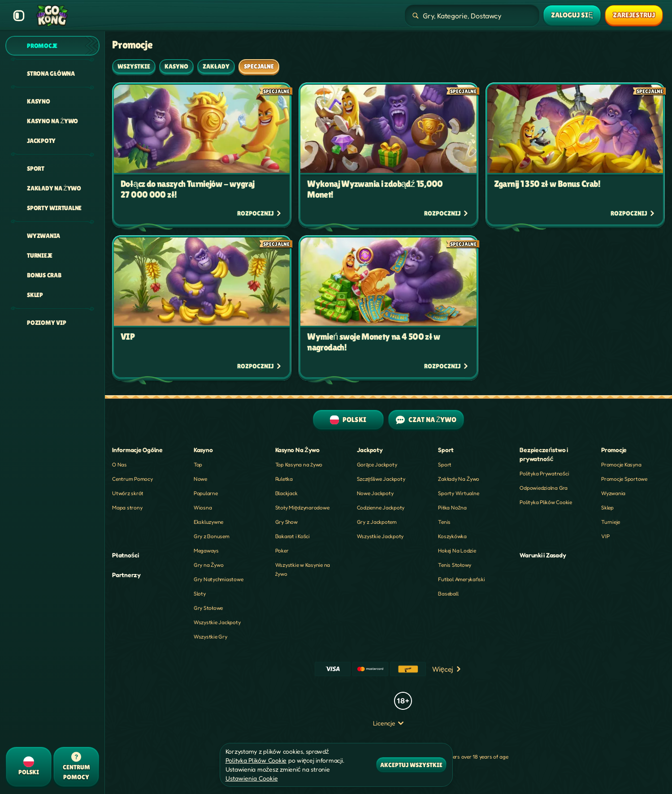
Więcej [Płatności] (447, 669)
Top (198, 464)
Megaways (206, 550)
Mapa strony (127, 507)
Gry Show (286, 522)
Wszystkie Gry (210, 636)
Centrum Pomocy (132, 479)
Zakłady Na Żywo (459, 479)
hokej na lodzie (457, 550)
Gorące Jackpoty (377, 464)
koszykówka (452, 536)
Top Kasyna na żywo (299, 464)
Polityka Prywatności (544, 473)
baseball (448, 593)
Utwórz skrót (128, 493)
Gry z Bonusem (212, 536)
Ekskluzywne (208, 522)
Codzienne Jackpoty (381, 507)
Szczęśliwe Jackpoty (381, 479)
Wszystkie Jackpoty (217, 622)
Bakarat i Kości (293, 536)
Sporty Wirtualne (458, 493)
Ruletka (284, 479)
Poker (282, 550)
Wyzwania (613, 493)
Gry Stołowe (208, 608)
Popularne (206, 493)
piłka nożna (452, 507)
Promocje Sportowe (624, 479)
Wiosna (203, 507)
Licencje (389, 723)
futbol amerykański (461, 579)
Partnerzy (126, 575)
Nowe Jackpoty (375, 493)
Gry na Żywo (209, 565)
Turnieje (611, 522)
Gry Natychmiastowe (219, 579)
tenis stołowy (455, 565)
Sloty (200, 593)
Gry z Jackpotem (377, 522)
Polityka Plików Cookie (546, 502)
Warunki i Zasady (543, 555)
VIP (605, 536)
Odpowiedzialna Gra (544, 488)
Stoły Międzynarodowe (302, 507)
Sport (445, 464)
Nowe (200, 479)
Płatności (126, 555)
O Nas (119, 464)
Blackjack (286, 493)
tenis (444, 522)
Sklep (607, 507)
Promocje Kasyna (621, 464)
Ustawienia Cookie (252, 778)
